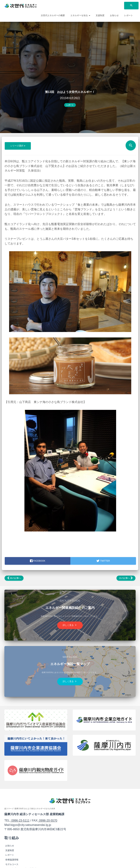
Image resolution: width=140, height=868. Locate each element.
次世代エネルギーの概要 (53, 15)
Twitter (103, 561)
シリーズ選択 (18, 146)
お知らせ (114, 15)
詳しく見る (70, 625)
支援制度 (100, 15)
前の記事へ (14, 578)
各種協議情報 (12, 860)
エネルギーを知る (80, 15)
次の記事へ (126, 578)
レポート (129, 15)
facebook (38, 561)
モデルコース (12, 864)
